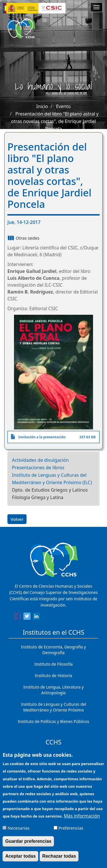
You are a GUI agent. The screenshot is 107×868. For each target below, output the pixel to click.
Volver (17, 519)
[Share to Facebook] (18, 617)
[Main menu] (96, 7)
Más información (82, 818)
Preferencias (71, 830)
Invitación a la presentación (42, 437)
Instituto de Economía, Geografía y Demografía (53, 650)
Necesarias (19, 830)
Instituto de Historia (53, 676)
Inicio (42, 106)
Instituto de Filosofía (53, 664)
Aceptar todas (20, 858)
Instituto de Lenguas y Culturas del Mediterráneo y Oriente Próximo (53, 707)
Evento (63, 106)
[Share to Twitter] (27, 617)
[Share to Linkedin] (36, 617)
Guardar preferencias (28, 843)
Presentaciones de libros (38, 468)
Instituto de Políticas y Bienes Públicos (53, 721)
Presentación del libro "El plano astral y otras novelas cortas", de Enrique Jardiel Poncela (55, 121)
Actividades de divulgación (40, 460)
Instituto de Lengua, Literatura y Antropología (53, 690)
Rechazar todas (59, 858)
